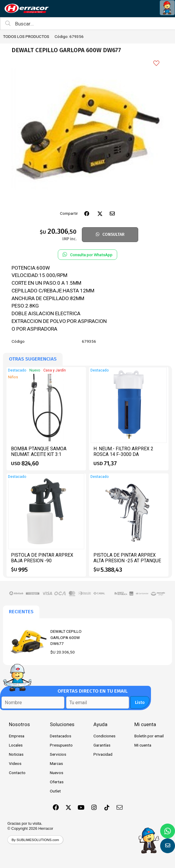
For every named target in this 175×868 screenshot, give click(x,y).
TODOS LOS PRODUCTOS (26, 36)
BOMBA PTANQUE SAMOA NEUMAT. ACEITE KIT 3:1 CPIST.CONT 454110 (39, 454)
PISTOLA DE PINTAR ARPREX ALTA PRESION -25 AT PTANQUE (127, 558)
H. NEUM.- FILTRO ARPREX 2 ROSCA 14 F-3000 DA (123, 452)
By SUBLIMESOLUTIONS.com (35, 840)
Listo (140, 703)
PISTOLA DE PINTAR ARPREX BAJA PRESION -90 (42, 558)
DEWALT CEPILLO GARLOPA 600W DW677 (66, 637)
